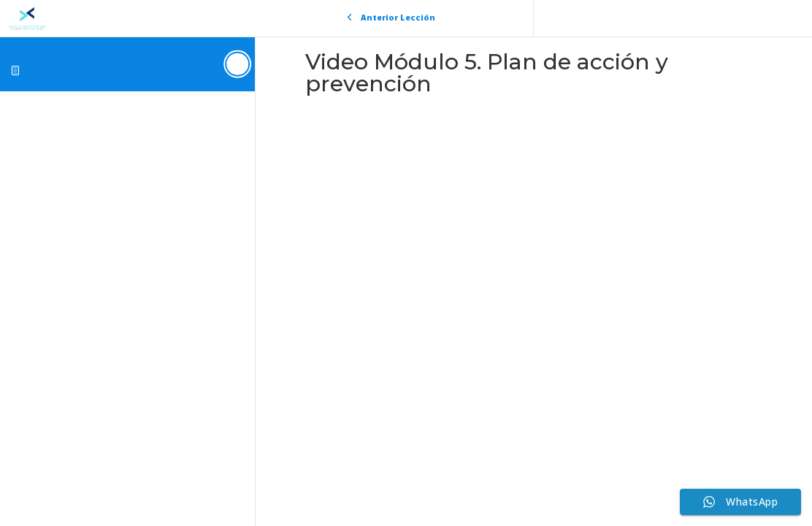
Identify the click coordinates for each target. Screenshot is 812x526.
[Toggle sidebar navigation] (238, 64)
